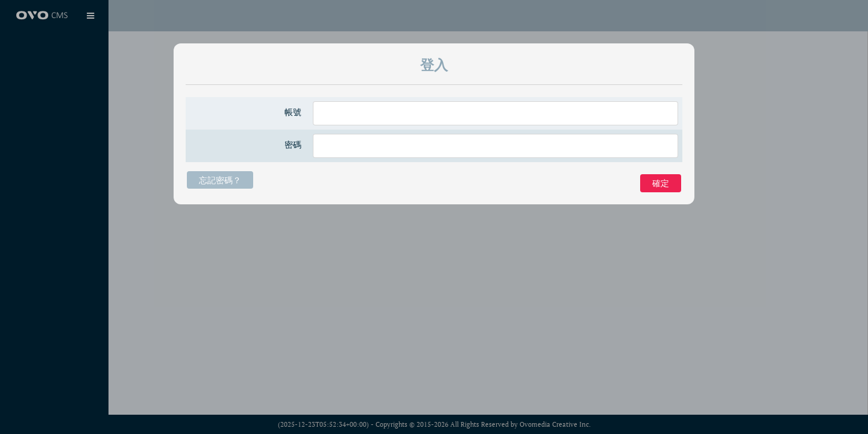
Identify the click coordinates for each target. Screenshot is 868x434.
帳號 (293, 112)
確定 (661, 183)
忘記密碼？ (220, 180)
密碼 (293, 144)
